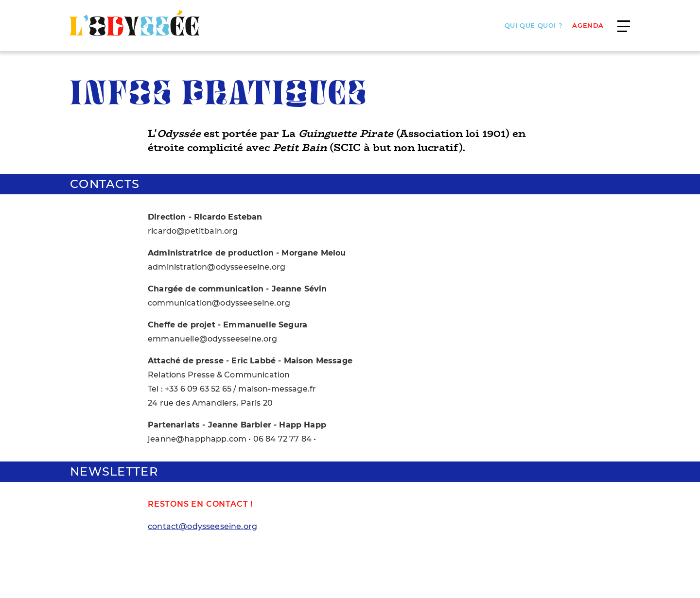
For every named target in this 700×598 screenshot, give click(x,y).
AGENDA (588, 26)
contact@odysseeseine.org (202, 526)
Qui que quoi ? (534, 26)
